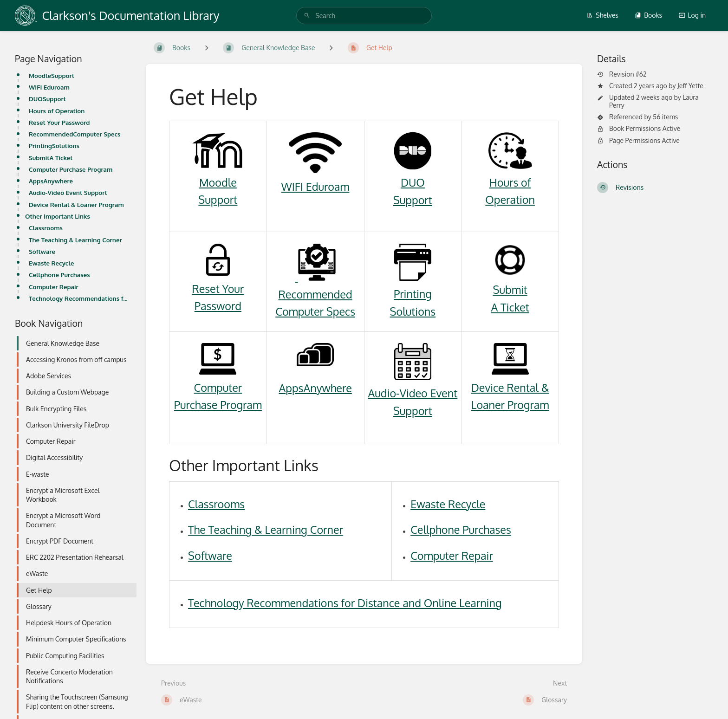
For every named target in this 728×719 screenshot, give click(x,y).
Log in (692, 15)
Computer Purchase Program (71, 169)
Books (648, 15)
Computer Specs (315, 311)
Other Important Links (58, 216)
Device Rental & (510, 387)
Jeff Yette (690, 86)
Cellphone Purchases (59, 275)
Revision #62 (622, 74)
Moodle (218, 182)
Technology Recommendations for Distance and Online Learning (80, 298)
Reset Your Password (59, 122)
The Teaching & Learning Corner (75, 240)
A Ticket (510, 307)
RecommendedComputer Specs (75, 134)
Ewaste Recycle (51, 263)
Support (218, 199)
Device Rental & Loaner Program (76, 204)
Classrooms (46, 228)
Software (42, 251)
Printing (413, 294)
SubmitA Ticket (51, 158)
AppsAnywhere (51, 181)
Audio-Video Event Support (68, 192)
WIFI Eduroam (49, 87)
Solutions (413, 311)
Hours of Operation (57, 111)
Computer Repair (54, 287)
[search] (364, 16)
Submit (510, 289)
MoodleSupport (52, 75)
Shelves (602, 15)
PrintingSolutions (54, 146)
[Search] (307, 16)
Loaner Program (510, 405)
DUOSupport (47, 99)
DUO (413, 182)
